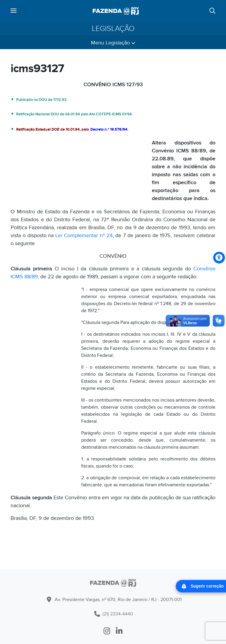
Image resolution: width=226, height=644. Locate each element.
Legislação (113, 29)
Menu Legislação (113, 43)
